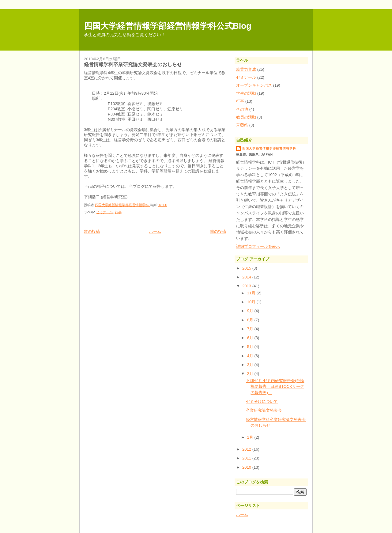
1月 (251, 437)
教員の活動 (246, 117)
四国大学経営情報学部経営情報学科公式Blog (168, 26)
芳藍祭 (242, 125)
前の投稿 (218, 231)
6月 (251, 338)
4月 (251, 356)
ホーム (155, 231)
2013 (247, 286)
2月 (251, 374)
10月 (252, 302)
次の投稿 (92, 231)
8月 (251, 320)
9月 (251, 311)
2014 (247, 277)
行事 (118, 212)
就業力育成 (246, 69)
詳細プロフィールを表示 (258, 246)
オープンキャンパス (254, 85)
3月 (251, 365)
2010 (247, 467)
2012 (247, 449)
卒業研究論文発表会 (266, 410)
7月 (251, 329)
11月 (252, 293)
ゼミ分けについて (262, 401)
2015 (247, 268)
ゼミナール (104, 212)
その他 (242, 109)
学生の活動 (246, 93)
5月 (251, 347)
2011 (247, 458)
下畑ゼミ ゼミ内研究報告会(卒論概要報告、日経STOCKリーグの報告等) (275, 387)
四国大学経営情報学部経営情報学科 (269, 148)
